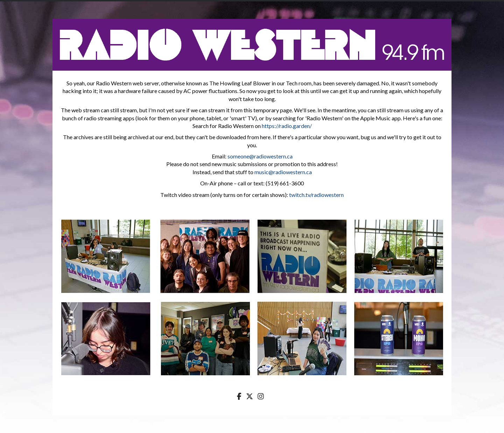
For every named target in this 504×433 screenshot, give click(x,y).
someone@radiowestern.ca (260, 156)
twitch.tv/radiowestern (316, 195)
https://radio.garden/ (287, 126)
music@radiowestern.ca (283, 172)
